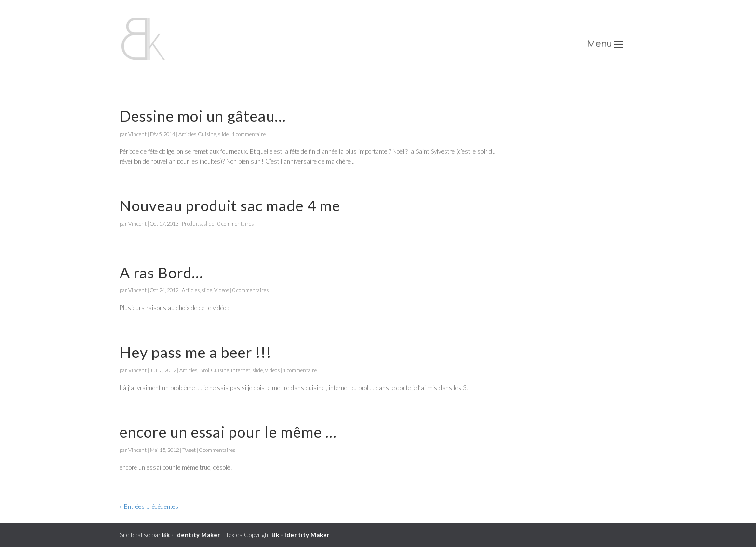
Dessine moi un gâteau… (203, 116)
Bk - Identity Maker (191, 535)
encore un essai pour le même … (228, 432)
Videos (222, 290)
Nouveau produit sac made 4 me (230, 205)
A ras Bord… (161, 273)
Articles (187, 134)
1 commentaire (249, 134)
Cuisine (207, 134)
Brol (204, 370)
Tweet (189, 450)
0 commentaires (236, 224)
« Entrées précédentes (149, 506)
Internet (241, 370)
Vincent (137, 134)
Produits (192, 224)
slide (223, 134)
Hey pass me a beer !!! (196, 352)
